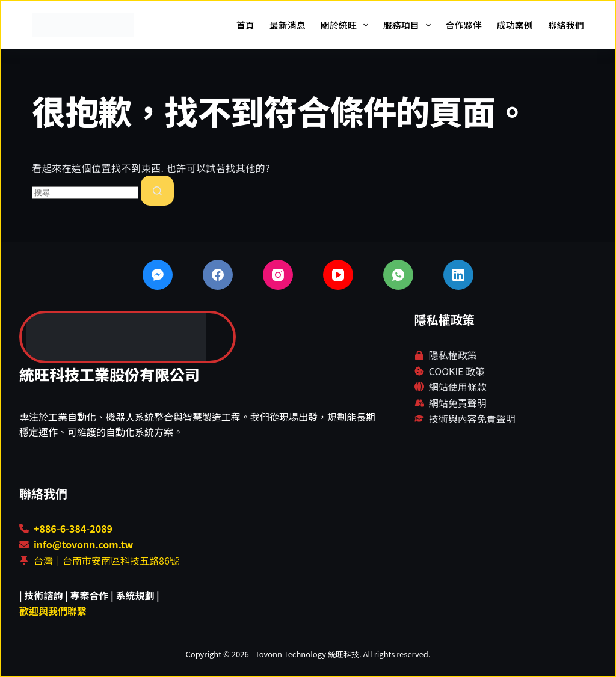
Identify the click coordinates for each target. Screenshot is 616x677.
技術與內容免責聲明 (472, 418)
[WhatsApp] (398, 275)
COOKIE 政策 (457, 371)
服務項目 (409, 25)
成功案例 (515, 25)
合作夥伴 (464, 25)
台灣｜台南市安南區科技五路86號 (106, 560)
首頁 (245, 25)
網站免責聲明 (458, 403)
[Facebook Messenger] (158, 275)
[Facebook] (218, 275)
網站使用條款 (458, 387)
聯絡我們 (566, 25)
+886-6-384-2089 (73, 528)
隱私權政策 (453, 355)
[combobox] (85, 193)
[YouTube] (338, 275)
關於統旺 (347, 25)
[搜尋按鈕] (157, 191)
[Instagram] (278, 275)
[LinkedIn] (458, 275)
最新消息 (288, 25)
